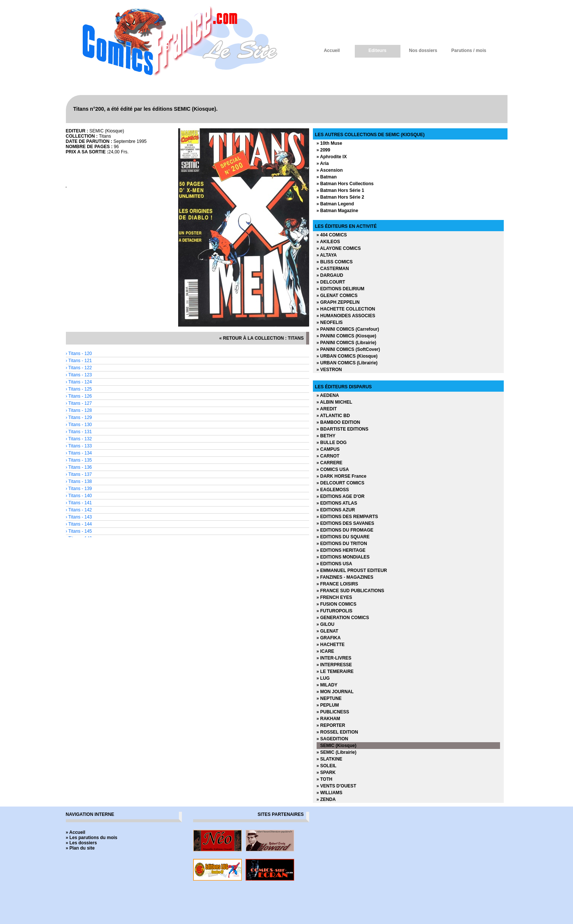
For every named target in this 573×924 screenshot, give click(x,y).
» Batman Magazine (337, 211)
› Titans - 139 (79, 489)
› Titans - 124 (79, 382)
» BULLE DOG (332, 443)
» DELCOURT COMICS (341, 483)
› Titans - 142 (79, 510)
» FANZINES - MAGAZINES (345, 577)
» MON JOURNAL (335, 692)
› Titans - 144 (79, 524)
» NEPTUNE (329, 698)
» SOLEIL (327, 766)
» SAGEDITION (333, 739)
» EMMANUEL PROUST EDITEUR (352, 570)
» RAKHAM (328, 719)
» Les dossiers (81, 843)
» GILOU (326, 624)
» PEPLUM (328, 705)
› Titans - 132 (79, 439)
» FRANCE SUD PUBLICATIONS (350, 591)
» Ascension (330, 170)
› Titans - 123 (79, 375)
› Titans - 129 (79, 417)
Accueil (332, 51)
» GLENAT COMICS (337, 296)
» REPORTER (331, 725)
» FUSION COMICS (337, 604)
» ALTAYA (327, 255)
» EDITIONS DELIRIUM (341, 289)
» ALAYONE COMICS (339, 248)
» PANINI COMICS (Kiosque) (347, 336)
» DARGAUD (330, 275)
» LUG (323, 678)
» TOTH (324, 779)
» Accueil (76, 832)
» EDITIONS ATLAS (337, 503)
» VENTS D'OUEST (336, 786)
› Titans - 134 (79, 453)
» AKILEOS (328, 242)
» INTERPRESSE (334, 665)
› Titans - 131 (79, 432)
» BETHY (326, 436)
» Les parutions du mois (92, 838)
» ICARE (325, 651)
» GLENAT (327, 631)
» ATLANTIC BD (333, 416)
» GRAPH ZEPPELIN (338, 302)
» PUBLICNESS (333, 712)
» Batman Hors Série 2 (340, 197)
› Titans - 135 (79, 460)
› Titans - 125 (79, 389)
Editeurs (377, 51)
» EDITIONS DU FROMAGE (345, 530)
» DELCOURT (331, 282)
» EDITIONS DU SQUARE (343, 537)
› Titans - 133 (79, 446)
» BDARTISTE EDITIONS (343, 429)
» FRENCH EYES (334, 597)
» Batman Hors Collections (345, 184)
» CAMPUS (328, 449)
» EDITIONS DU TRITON (342, 544)
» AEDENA (328, 395)
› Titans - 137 (79, 474)
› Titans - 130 (79, 425)
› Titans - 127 (79, 403)
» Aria (323, 163)
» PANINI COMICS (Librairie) (347, 343)
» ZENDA (326, 799)
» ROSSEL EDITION (337, 732)
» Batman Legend (335, 204)
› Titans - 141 (79, 503)
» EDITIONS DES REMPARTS (347, 517)
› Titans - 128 (79, 410)
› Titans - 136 (79, 467)
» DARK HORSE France (342, 476)
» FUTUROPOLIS (335, 611)
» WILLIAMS (330, 793)
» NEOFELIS (330, 322)
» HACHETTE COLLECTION (346, 309)
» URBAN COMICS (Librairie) (347, 363)
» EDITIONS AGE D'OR (341, 496)
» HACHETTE (331, 645)
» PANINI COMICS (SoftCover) (348, 349)
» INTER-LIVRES (334, 658)
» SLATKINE (330, 759)
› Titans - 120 (79, 354)
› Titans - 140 (79, 496)
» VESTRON (329, 370)
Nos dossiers (423, 51)
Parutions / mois (469, 51)
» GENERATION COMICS (343, 618)
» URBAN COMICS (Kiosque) (347, 356)
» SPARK (326, 772)
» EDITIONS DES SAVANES (345, 523)
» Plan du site (80, 848)
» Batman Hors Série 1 (340, 190)
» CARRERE (330, 463)
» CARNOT (328, 456)
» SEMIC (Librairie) (337, 752)
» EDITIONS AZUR (336, 510)
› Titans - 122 (79, 368)
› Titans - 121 (79, 361)
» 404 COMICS (332, 235)
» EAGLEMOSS (333, 490)
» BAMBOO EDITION (339, 422)
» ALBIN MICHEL (335, 402)
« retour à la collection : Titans (262, 338)
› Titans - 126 (79, 396)
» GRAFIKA (329, 638)
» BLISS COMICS (335, 262)
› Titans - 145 (79, 531)
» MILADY (327, 685)
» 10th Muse (330, 143)
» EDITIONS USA (334, 564)
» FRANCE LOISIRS (337, 584)
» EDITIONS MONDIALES (343, 557)
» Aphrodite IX (332, 157)
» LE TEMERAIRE (335, 671)
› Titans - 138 (79, 481)
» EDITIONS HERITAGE (341, 550)
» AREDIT (327, 409)
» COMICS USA (333, 469)
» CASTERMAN (333, 269)
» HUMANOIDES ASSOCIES (346, 316)
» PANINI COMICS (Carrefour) (348, 329)
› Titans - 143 (79, 517)
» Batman (327, 177)
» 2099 (324, 150)
